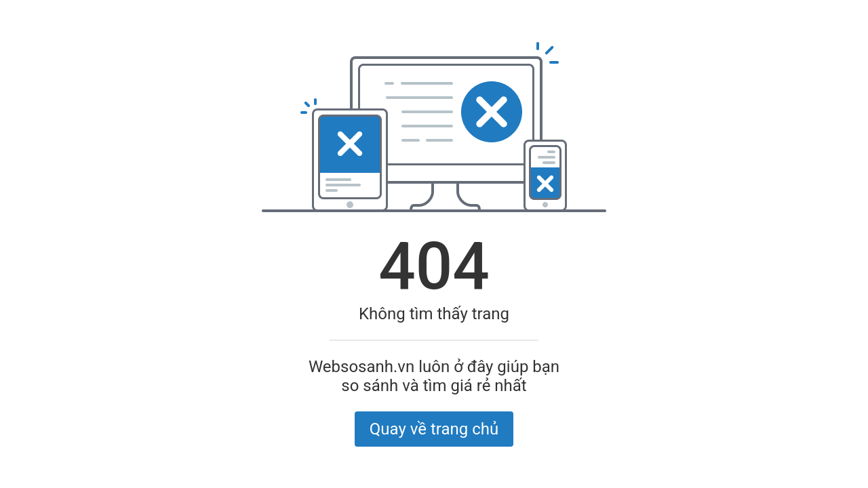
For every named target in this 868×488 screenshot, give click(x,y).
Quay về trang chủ (434, 429)
